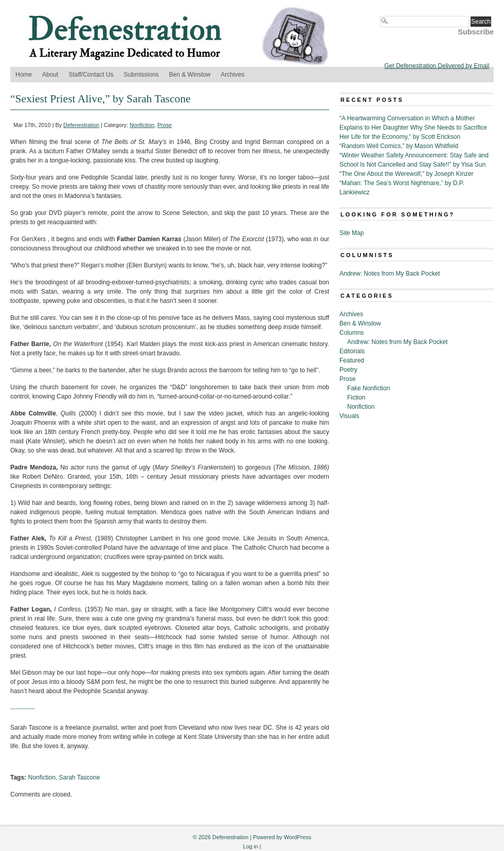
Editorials (352, 351)
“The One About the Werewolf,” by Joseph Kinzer (407, 174)
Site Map (352, 233)
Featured (352, 360)
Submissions (141, 75)
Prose (165, 125)
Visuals (349, 416)
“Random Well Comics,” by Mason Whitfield (399, 146)
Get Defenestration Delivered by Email (437, 66)
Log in (250, 846)
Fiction (356, 397)
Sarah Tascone (80, 777)
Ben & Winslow (190, 75)
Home (24, 75)
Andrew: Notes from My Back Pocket (390, 274)
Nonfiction (142, 125)
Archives (232, 75)
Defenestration (81, 125)
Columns (352, 333)
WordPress (298, 837)
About (50, 75)
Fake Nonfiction (368, 388)
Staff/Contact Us (91, 75)
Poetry (348, 370)
